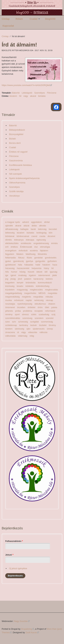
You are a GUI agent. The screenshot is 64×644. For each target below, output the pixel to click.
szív (14, 322)
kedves (49, 279)
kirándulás (31, 283)
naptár (29, 300)
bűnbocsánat (23, 236)
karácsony (39, 279)
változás (44, 332)
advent (25, 222)
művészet (19, 300)
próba (18, 311)
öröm (40, 307)
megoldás (53, 293)
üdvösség (19, 329)
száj (53, 314)
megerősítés (30, 293)
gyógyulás (40, 261)
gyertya (30, 261)
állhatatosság (12, 229)
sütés (34, 314)
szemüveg (27, 318)
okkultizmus (40, 304)
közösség (10, 286)
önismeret (10, 307)
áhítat (47, 222)
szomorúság (47, 322)
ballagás (24, 229)
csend (34, 236)
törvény (52, 325)
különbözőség (43, 286)
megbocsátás (51, 290)
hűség (22, 272)
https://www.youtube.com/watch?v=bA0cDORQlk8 (27, 85)
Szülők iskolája (16, 191)
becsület (53, 229)
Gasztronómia (16, 161)
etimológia (45, 247)
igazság (53, 272)
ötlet (47, 307)
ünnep (50, 329)
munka (8, 300)
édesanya (19, 240)
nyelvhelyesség (25, 304)
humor (14, 272)
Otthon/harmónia (17, 183)
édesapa (30, 240)
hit (20, 96)
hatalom (46, 265)
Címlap (6, 19)
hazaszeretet (23, 268)
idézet (39, 272)
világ (32, 336)
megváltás (38, 297)
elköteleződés (12, 243)
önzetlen (21, 307)
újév (28, 329)
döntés (8, 240)
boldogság (42, 233)
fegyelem (10, 254)
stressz (25, 314)
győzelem (52, 261)
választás (33, 332)
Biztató (12, 139)
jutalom (28, 279)
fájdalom (44, 251)
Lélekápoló (27, 93)
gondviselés (51, 258)
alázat (26, 226)
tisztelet (43, 325)
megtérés (26, 297)
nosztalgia (10, 304)
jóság (13, 279)
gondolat (38, 258)
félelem (20, 254)
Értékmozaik (26, 247)
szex (7, 322)
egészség (41, 240)
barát (33, 229)
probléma (28, 311)
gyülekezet (10, 265)
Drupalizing (28, 629)
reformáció (50, 311)
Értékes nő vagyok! (18, 152)
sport (17, 314)
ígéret (13, 275)
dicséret (51, 236)
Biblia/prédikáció (17, 130)
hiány (46, 268)
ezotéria (34, 251)
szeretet (50, 318)
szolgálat (35, 322)
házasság (10, 268)
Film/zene (52, 93)
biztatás (42, 96)
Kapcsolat (8, 26)
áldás (34, 226)
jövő (20, 279)
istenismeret (44, 275)
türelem (9, 329)
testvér (33, 325)
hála (20, 265)
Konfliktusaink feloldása (21, 165)
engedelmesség (41, 243)
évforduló (23, 251)
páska (54, 307)
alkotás (43, 226)
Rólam (19, 19)
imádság (22, 275)
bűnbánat (10, 236)
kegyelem (10, 283)
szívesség (23, 322)
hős (7, 272)
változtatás (10, 336)
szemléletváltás (13, 318)
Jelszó (9, 555)
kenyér (20, 283)
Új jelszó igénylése (18, 568)
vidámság (23, 336)
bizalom (13, 96)
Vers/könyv (15, 196)
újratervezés (39, 329)
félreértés (42, 254)
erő (7, 247)
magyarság (22, 290)
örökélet (32, 307)
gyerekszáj (18, 261)
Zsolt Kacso (32, 632)
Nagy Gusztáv (22, 621)
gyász (8, 261)
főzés (29, 258)
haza (55, 265)
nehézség (39, 300)
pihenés (9, 311)
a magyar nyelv (13, 222)
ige (7, 275)
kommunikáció (45, 283)
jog (7, 279)
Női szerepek (16, 174)
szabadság (44, 314)
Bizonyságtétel (16, 134)
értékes (14, 247)
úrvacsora (10, 332)
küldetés (30, 286)
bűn (51, 233)
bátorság (42, 229)
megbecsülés (36, 290)
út (18, 332)
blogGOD (50, 19)
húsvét (31, 272)
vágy (26, 96)
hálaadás (29, 265)
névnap (49, 300)
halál (38, 265)
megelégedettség (14, 293)
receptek (39, 311)
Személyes (40, 93)
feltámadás (11, 258)
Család (33, 19)
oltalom (52, 304)
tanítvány (24, 325)
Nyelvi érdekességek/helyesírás (24, 178)
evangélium (11, 251)
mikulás (49, 297)
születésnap (11, 325)
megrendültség (12, 297)
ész (36, 247)
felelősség (31, 254)
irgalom (32, 275)
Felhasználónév (14, 541)
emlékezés (26, 243)
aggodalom (36, 222)
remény (9, 314)
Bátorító (16, 93)
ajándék (9, 226)
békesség (10, 233)
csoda (42, 236)
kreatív (20, 286)
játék (55, 275)
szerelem (39, 318)
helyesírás (36, 268)
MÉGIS (42, 293)
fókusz (21, 258)
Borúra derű (15, 143)
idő (46, 272)
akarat (33, 96)
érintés (54, 243)
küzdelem (10, 290)
